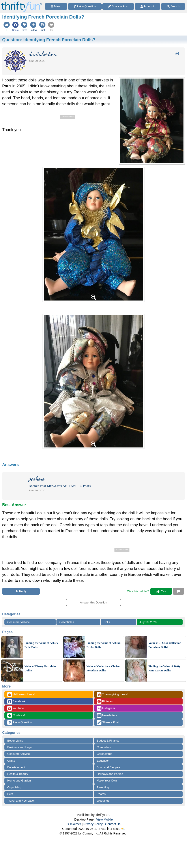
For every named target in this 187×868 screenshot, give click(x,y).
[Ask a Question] (85, 7)
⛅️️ (123, 829)
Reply (21, 591)
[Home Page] (22, 3)
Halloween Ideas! (21, 694)
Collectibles (67, 622)
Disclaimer (74, 824)
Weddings (103, 801)
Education (103, 761)
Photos (101, 794)
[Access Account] (148, 7)
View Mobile (104, 819)
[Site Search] (173, 7)
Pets (10, 794)
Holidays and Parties (110, 774)
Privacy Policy (93, 824)
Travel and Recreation (21, 801)
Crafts (11, 761)
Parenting (103, 787)
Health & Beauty (18, 774)
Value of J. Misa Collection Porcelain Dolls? (165, 645)
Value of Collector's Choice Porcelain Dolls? (103, 668)
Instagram (106, 708)
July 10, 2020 (148, 622)
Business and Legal (20, 747)
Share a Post (108, 722)
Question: (49, 40)
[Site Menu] (56, 7)
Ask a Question (20, 722)
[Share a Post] (118, 7)
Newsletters (107, 715)
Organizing (14, 787)
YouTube (16, 708)
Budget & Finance (108, 741)
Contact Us (113, 824)
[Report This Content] (178, 591)
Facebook (16, 702)
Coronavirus (105, 754)
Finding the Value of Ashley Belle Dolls (41, 645)
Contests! (16, 715)
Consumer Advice (19, 622)
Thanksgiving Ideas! (112, 694)
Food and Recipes (108, 767)
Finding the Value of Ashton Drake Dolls (104, 645)
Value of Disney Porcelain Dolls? (40, 668)
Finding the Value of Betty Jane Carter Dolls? (164, 668)
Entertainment (16, 767)
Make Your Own (107, 781)
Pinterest (105, 702)
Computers (104, 747)
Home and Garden (19, 781)
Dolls (107, 622)
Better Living (15, 741)
